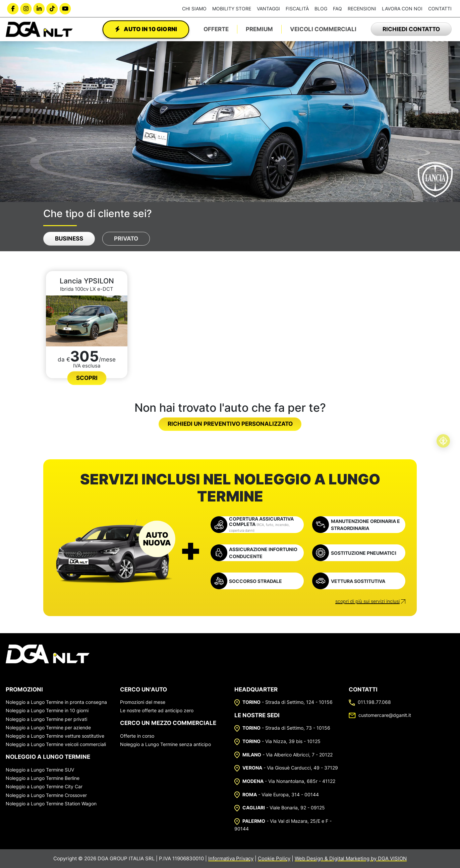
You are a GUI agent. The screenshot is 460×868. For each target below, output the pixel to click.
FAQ (337, 9)
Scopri (87, 378)
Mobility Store (232, 9)
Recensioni (362, 9)
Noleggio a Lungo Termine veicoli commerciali (56, 744)
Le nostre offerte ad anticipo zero (157, 710)
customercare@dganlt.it (380, 715)
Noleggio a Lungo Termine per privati (46, 719)
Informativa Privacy (231, 859)
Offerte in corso (137, 736)
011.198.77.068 (370, 702)
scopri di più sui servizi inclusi (367, 601)
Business (69, 239)
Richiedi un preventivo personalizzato (230, 424)
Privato (126, 239)
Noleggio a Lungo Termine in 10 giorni (47, 710)
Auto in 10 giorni (146, 29)
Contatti (440, 9)
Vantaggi (268, 9)
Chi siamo (194, 9)
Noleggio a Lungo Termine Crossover (46, 795)
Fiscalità (297, 9)
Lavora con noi (402, 9)
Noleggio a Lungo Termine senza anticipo (165, 744)
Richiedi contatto (411, 29)
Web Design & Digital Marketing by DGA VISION (351, 859)
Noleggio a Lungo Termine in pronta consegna (56, 702)
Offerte (216, 29)
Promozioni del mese (143, 702)
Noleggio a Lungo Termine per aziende (48, 727)
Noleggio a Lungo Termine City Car (44, 786)
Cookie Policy (274, 859)
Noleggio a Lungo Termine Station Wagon (51, 804)
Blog (321, 9)
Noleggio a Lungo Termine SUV (40, 770)
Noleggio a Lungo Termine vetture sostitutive (55, 736)
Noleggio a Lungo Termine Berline (43, 778)
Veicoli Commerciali (323, 29)
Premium (259, 29)
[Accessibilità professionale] (443, 441)
